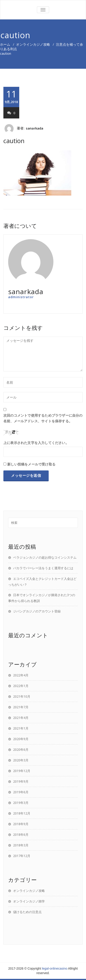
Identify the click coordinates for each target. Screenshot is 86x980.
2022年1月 (21, 686)
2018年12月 (22, 813)
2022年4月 (21, 675)
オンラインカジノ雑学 (29, 901)
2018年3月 (21, 845)
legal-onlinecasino (55, 968)
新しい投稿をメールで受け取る (31, 464)
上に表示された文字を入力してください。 (36, 443)
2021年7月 (21, 707)
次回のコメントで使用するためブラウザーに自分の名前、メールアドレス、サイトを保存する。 (43, 418)
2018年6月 (21, 835)
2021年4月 (21, 718)
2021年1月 (21, 728)
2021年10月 (22, 696)
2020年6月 (21, 750)
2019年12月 (22, 771)
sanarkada (35, 128)
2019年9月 (21, 781)
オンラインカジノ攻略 (33, 44)
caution (14, 141)
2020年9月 (21, 739)
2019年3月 (21, 803)
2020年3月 (21, 760)
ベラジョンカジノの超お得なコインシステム (45, 557)
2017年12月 (22, 856)
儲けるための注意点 (27, 912)
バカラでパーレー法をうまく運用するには (43, 568)
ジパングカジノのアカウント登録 (37, 611)
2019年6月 (21, 792)
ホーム (5, 44)
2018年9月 (21, 824)
